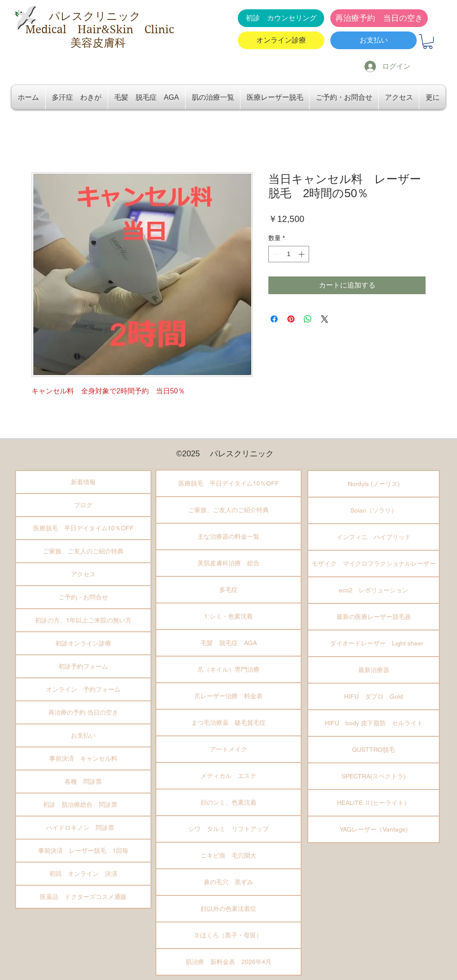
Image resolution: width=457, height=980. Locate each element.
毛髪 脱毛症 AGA (229, 643)
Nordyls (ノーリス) (374, 484)
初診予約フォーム (83, 666)
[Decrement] (275, 254)
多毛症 (228, 590)
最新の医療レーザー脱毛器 (374, 617)
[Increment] (302, 254)
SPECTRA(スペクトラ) (374, 776)
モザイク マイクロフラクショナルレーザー (374, 564)
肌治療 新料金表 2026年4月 (228, 962)
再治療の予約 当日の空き (83, 712)
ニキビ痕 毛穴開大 (228, 856)
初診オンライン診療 (83, 643)
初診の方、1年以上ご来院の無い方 (83, 620)
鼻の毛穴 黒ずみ (228, 882)
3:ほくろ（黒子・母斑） (228, 935)
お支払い (83, 735)
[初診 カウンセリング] (281, 18)
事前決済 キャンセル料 (83, 758)
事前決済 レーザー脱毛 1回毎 (83, 851)
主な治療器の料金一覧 (228, 537)
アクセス (83, 574)
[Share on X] (325, 319)
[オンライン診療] (281, 40)
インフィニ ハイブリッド (374, 537)
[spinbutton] (289, 254)
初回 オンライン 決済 (83, 874)
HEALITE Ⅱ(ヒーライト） (374, 803)
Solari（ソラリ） (374, 510)
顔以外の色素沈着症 (228, 909)
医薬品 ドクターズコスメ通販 (83, 897)
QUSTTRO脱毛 (374, 750)
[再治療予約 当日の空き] (379, 18)
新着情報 (83, 482)
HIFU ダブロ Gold (374, 696)
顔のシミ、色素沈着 (228, 802)
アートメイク (228, 749)
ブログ (83, 505)
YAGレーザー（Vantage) (374, 829)
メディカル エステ (228, 776)
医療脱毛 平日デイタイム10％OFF (83, 528)
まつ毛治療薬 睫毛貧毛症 (228, 723)
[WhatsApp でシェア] (308, 319)
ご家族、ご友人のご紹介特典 (83, 551)
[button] (428, 42)
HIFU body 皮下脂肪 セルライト (374, 723)
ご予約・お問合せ (83, 597)
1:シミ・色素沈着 (228, 616)
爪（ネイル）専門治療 (228, 669)
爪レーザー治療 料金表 (228, 696)
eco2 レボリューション (374, 590)
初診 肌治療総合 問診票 (83, 805)
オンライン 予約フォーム (83, 689)
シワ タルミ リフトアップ (228, 829)
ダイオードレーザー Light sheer (374, 643)
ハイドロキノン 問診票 (83, 828)
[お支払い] (374, 40)
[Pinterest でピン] (291, 319)
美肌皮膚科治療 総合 (228, 563)
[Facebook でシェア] (274, 319)
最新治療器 (374, 670)
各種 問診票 (83, 782)
